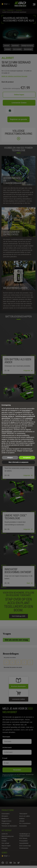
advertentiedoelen (7, 432)
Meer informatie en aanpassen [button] (18, 462)
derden (13, 422)
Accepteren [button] (27, 458)
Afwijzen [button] (10, 458)
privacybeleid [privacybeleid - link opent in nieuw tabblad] (26, 410)
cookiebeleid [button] (29, 418)
